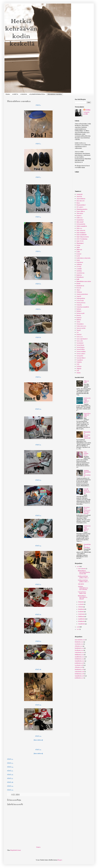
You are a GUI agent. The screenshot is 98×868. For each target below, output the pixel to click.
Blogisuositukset (81, 205)
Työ (78, 332)
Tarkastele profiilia (86, 113)
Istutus (78, 245)
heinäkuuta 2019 (79, 648)
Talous (78, 322)
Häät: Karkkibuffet (82, 235)
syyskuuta (81, 604)
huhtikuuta (81, 616)
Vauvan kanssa (80, 347)
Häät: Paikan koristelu (83, 237)
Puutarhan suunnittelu (83, 307)
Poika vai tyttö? (86, 382)
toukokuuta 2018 (80, 672)
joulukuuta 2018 (79, 663)
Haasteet (79, 216)
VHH (78, 364)
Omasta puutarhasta (82, 294)
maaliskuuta (82, 619)
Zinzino (79, 373)
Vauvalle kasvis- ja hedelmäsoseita (87, 491)
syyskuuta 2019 (79, 644)
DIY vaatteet (80, 207)
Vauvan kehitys (81, 349)
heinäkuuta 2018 (79, 669)
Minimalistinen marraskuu (55, 94)
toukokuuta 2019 (80, 652)
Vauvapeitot (80, 356)
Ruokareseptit (80, 313)
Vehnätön (79, 362)
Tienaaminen (80, 324)
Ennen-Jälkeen (81, 211)
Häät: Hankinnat (81, 233)
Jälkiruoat (79, 250)
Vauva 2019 (80, 337)
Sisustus (79, 315)
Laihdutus (79, 264)
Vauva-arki (80, 341)
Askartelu (79, 196)
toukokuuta (82, 614)
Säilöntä (79, 320)
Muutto (78, 284)
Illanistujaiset (80, 243)
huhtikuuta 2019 (79, 655)
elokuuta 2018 (79, 667)
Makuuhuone (80, 277)
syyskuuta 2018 (79, 665)
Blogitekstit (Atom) (16, 850)
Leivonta (79, 267)
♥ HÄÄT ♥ (15, 94)
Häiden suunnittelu (82, 226)
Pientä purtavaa (81, 303)
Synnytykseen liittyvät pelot (87, 415)
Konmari (79, 254)
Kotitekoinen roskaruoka (83, 258)
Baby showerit (80, 201)
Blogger (60, 860)
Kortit (78, 256)
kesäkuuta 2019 (79, 650)
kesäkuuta (81, 612)
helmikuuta (81, 621)
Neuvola (79, 288)
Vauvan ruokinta (81, 351)
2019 (78, 566)
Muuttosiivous (80, 286)
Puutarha (79, 305)
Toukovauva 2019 (81, 326)
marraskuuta (82, 569)
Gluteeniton (80, 213)
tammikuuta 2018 (80, 676)
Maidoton (79, 275)
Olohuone (79, 292)
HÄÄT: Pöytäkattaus (82, 239)
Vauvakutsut (80, 343)
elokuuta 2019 (79, 646)
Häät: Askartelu (81, 230)
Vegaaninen (80, 360)
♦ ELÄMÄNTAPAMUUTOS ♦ (37, 94)
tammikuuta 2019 (80, 661)
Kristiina (88, 110)
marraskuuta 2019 (80, 640)
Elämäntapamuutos (82, 209)
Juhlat (78, 247)
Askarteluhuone (81, 199)
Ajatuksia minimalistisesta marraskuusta (83, 588)
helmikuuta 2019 (79, 659)
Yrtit (78, 371)
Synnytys (79, 318)
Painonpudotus (81, 298)
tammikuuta (82, 624)
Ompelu (79, 296)
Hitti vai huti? (80, 222)
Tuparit (79, 330)
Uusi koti (79, 335)
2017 (78, 629)
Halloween (79, 218)
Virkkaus (79, 366)
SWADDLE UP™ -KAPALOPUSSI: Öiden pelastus (87, 510)
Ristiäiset (79, 311)
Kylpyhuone (80, 262)
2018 (78, 627)
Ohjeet (78, 290)
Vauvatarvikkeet (81, 358)
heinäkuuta (81, 609)
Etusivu (8, 94)
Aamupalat (79, 194)
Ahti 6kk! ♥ (81, 584)
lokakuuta (81, 602)
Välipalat (79, 369)
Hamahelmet (80, 220)
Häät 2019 (79, 228)
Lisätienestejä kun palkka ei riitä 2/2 (87, 400)
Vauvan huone (80, 345)
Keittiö (78, 252)
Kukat (78, 260)
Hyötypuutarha (81, 224)
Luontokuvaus (80, 273)
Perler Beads (80, 301)
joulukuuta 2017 (79, 678)
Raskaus (79, 309)
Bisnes (78, 203)
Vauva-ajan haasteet (82, 339)
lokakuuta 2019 (79, 642)
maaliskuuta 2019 (80, 657)
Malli (78, 279)
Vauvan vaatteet (81, 354)
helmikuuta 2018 (79, 674)
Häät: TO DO (80, 241)
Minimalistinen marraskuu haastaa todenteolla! (87, 435)
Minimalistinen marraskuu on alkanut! (83, 597)
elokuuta (81, 607)
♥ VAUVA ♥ (24, 94)
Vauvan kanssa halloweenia (82, 593)
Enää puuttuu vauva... (86, 453)
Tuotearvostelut (81, 328)
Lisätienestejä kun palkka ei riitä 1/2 (87, 528)
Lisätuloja (79, 271)
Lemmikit (79, 269)
